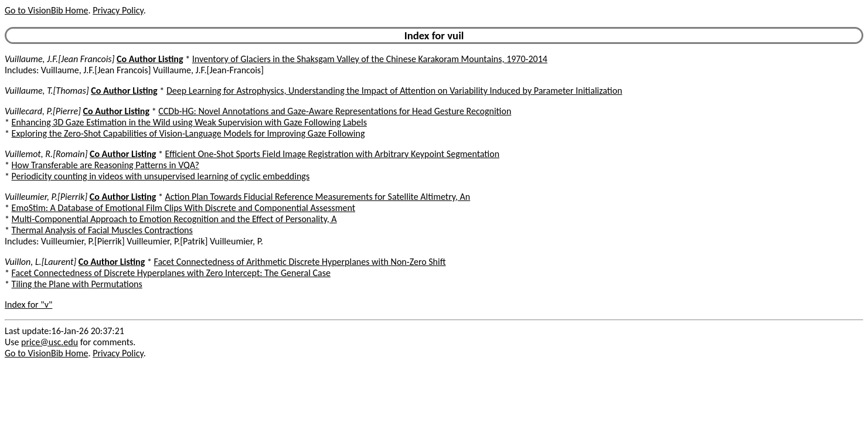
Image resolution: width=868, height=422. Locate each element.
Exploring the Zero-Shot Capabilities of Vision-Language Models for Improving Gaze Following (188, 133)
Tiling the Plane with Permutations (77, 284)
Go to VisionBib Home (46, 10)
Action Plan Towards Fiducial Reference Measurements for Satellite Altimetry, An (318, 197)
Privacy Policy (118, 10)
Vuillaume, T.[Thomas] (47, 91)
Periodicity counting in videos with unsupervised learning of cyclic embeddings (161, 176)
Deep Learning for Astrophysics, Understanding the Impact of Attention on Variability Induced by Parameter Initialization (394, 91)
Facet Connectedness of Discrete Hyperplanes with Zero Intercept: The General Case (171, 273)
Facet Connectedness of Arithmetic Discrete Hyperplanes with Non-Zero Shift (299, 262)
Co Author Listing (150, 59)
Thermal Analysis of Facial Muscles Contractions (102, 230)
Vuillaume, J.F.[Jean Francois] (59, 59)
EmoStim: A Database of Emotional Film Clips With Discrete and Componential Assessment (183, 208)
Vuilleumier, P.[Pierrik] (46, 197)
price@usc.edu (50, 342)
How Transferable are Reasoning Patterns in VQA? (105, 165)
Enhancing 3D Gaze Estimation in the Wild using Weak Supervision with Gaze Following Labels (189, 122)
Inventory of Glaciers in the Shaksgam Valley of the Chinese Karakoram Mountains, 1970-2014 (370, 59)
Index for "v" (28, 304)
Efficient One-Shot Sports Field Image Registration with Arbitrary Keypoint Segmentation (333, 154)
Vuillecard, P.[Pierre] (43, 111)
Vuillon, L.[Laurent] (40, 262)
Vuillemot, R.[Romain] (46, 154)
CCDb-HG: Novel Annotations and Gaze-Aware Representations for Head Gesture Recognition (335, 111)
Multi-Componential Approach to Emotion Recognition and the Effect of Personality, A (174, 219)
